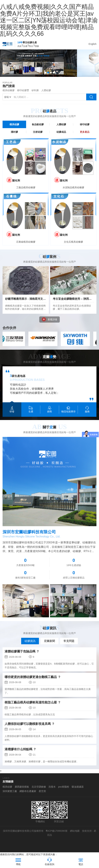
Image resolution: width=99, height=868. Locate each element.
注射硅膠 (38, 135)
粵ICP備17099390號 (56, 834)
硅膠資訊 (30, 644)
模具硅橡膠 (9, 94)
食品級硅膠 (38, 128)
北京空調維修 (39, 790)
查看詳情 (49, 323)
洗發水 (52, 790)
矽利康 (35, 94)
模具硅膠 (14, 128)
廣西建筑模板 (22, 790)
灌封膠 (14, 135)
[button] (45, 76)
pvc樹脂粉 (64, 790)
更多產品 (85, 135)
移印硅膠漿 (23, 94)
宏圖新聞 (49, 644)
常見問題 (69, 644)
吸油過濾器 (78, 790)
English (93, 44)
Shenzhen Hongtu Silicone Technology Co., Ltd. (31, 540)
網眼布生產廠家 (28, 795)
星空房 (42, 795)
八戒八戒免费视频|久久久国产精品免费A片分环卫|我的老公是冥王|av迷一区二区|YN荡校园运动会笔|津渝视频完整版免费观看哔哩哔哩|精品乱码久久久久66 (49, 20)
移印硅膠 (85, 128)
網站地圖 (75, 834)
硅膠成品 (61, 135)
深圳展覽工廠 (10, 795)
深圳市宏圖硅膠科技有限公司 (29, 535)
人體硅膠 (46, 94)
